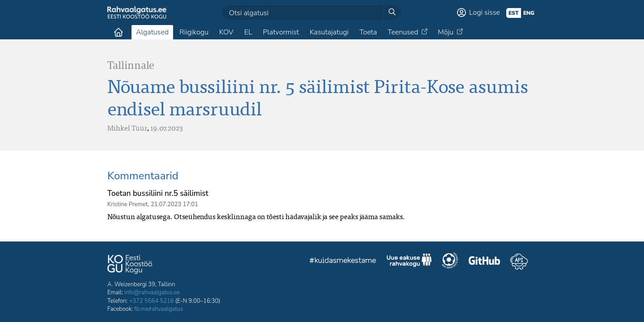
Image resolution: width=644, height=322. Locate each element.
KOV (226, 32)
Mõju (446, 32)
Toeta (368, 32)
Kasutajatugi (329, 32)
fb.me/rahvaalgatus (159, 309)
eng (529, 13)
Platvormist (281, 32)
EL (248, 32)
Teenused (403, 32)
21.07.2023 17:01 (174, 204)
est (514, 13)
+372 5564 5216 (152, 301)
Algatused (152, 32)
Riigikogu (194, 32)
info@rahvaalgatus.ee (152, 292)
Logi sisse (485, 13)
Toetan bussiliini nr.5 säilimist (158, 193)
